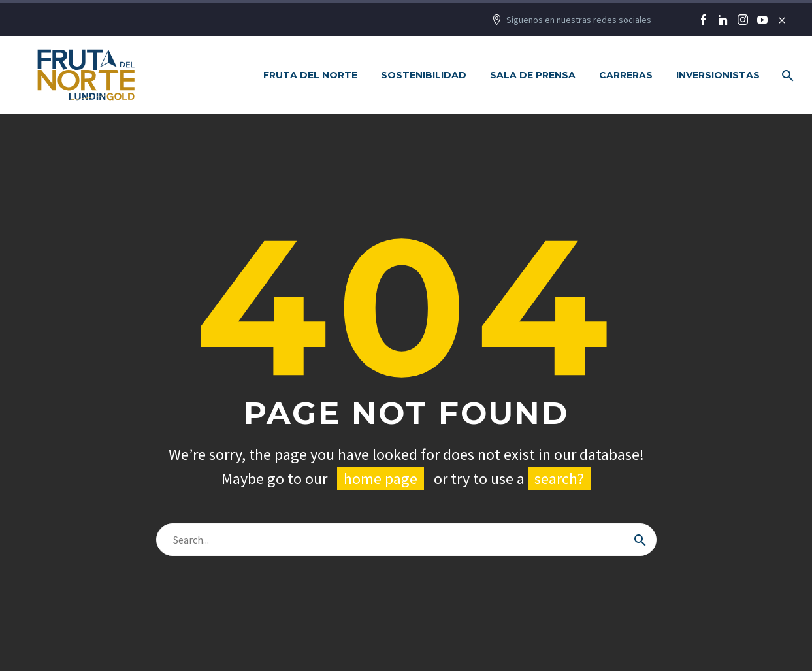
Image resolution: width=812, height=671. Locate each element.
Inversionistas (718, 75)
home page (381, 479)
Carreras (626, 75)
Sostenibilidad (424, 75)
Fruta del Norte (310, 75)
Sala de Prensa (533, 75)
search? (559, 479)
